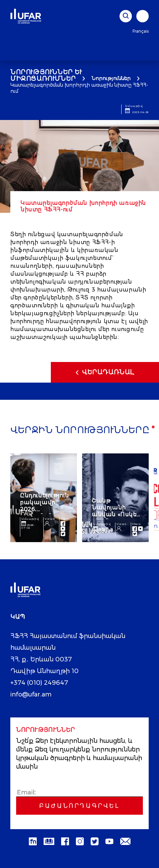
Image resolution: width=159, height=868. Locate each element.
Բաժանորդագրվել (79, 806)
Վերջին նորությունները (80, 431)
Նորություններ (111, 78)
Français (141, 31)
